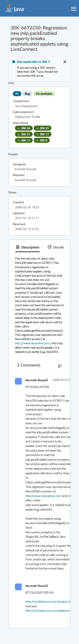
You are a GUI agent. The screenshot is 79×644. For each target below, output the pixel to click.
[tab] (27, 247)
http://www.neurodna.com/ (33, 343)
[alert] (39, 69)
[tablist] (39, 247)
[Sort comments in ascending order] (60, 366)
